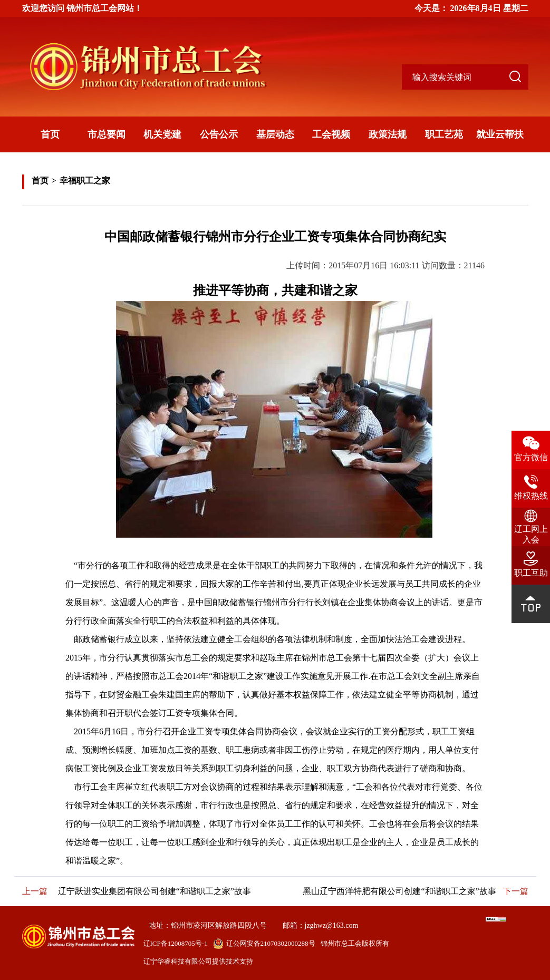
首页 (50, 134)
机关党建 (162, 134)
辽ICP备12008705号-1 (176, 943)
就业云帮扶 (500, 134)
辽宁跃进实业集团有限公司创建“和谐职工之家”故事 (155, 891)
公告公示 (219, 134)
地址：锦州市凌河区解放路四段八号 (208, 925)
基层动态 (275, 134)
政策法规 (388, 134)
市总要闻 (107, 134)
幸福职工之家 (85, 181)
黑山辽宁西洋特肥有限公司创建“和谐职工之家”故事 (399, 891)
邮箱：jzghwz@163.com (321, 925)
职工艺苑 (444, 134)
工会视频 (331, 134)
